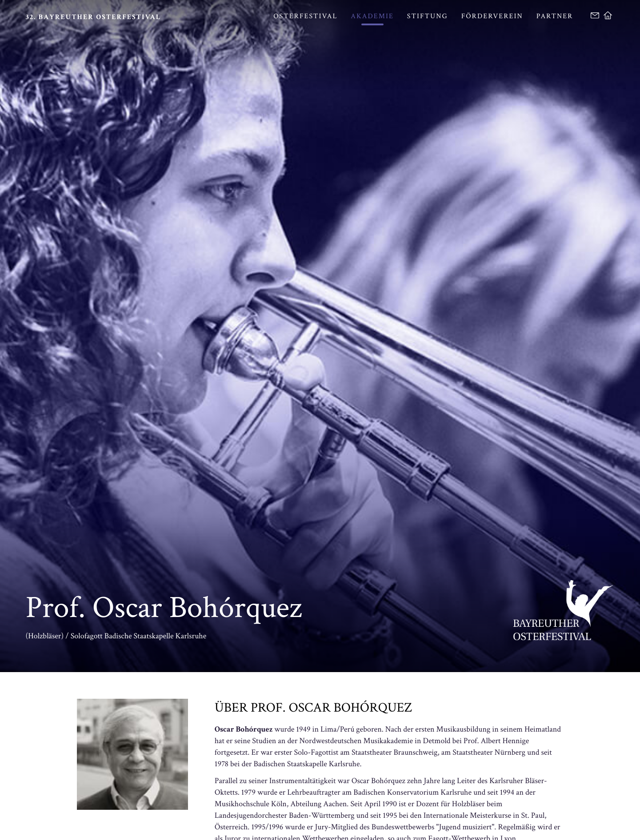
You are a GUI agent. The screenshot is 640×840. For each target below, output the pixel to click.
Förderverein (492, 16)
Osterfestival (305, 16)
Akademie (372, 16)
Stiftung (428, 16)
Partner (555, 16)
